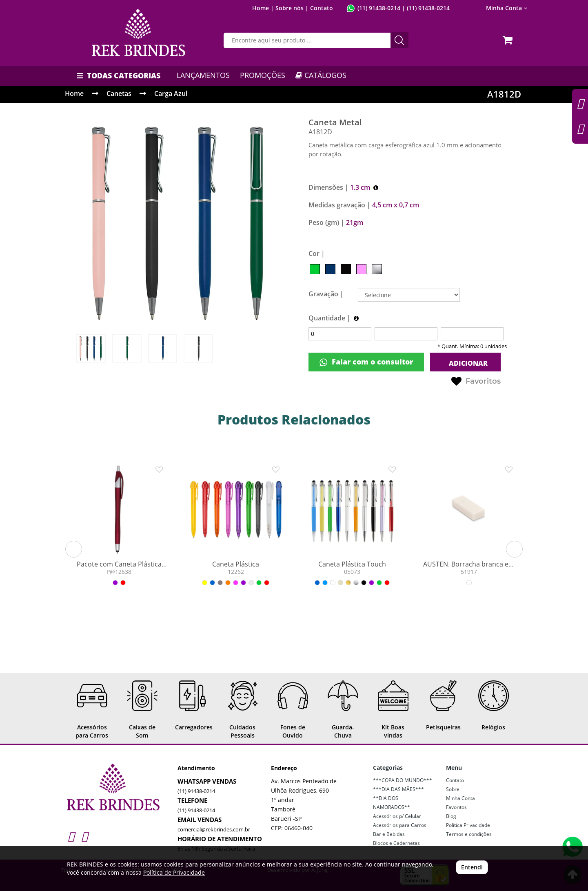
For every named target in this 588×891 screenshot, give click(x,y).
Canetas (119, 93)
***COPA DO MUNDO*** (403, 780)
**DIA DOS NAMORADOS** (392, 803)
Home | (263, 8)
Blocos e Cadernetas (396, 843)
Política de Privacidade (174, 872)
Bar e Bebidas (389, 834)
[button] (74, 549)
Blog (451, 816)
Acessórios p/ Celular (397, 816)
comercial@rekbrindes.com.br (214, 829)
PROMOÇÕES (263, 75)
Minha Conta (507, 8)
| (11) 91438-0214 (425, 8)
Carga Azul (171, 93)
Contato (322, 8)
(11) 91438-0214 (379, 8)
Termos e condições (469, 834)
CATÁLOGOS (321, 75)
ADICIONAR (467, 363)
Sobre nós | (292, 8)
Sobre (453, 789)
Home (74, 93)
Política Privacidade (468, 825)
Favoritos (476, 382)
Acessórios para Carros (400, 825)
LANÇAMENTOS (203, 75)
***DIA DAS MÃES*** (398, 789)
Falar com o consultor (366, 362)
